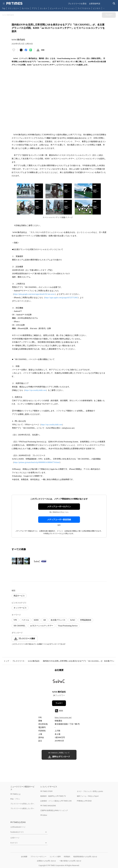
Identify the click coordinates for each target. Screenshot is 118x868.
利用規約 (67, 857)
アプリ (34, 8)
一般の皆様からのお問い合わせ (70, 861)
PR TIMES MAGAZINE (48, 806)
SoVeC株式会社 (34, 661)
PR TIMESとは (16, 794)
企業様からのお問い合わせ (46, 861)
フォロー (59, 703)
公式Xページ (15, 838)
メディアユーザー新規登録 (59, 520)
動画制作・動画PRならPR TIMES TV (53, 796)
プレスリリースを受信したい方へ (22, 804)
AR (44, 620)
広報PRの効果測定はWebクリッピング (54, 810)
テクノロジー (13, 8)
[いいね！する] (14, 50)
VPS (15, 620)
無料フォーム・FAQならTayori (88, 796)
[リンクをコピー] (43, 50)
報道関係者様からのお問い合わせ (85, 857)
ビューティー (55, 8)
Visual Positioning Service (68, 626)
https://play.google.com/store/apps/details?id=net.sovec (34, 294)
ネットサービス (20, 608)
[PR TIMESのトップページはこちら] (14, 3)
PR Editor (44, 815)
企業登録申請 (95, 4)
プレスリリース (18, 661)
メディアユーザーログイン (59, 507)
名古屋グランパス (58, 620)
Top (4, 8)
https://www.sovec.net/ (63, 717)
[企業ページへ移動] (59, 682)
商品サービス (19, 596)
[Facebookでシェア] (26, 50)
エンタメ (44, 8)
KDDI (36, 620)
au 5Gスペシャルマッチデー (42, 626)
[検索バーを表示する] (114, 4)
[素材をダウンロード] (38, 50)
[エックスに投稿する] (21, 50)
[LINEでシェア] (31, 50)
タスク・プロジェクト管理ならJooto (90, 791)
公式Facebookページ (18, 827)
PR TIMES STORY (47, 791)
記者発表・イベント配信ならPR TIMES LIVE (56, 801)
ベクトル (25, 620)
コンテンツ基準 (55, 857)
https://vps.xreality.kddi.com (36, 390)
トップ (6, 661)
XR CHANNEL (20, 626)
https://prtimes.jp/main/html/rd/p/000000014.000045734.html (37, 462)
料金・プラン (15, 799)
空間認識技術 (86, 620)
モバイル (25, 8)
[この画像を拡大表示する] (21, 561)
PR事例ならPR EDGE (84, 801)
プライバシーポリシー (38, 857)
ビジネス (97, 8)
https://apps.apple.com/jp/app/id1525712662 (61, 298)
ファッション (69, 8)
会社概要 (24, 857)
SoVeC (73, 620)
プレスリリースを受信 (77, 4)
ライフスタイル (84, 8)
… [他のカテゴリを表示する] (104, 8)
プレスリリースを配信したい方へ (22, 808)
